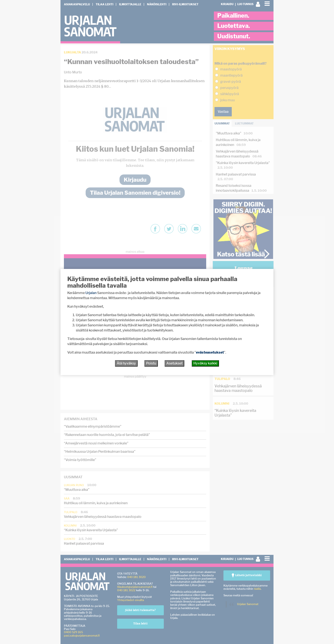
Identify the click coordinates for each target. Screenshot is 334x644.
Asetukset (174, 363)
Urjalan (91, 293)
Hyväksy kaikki (205, 363)
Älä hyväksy (126, 363)
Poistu (151, 363)
